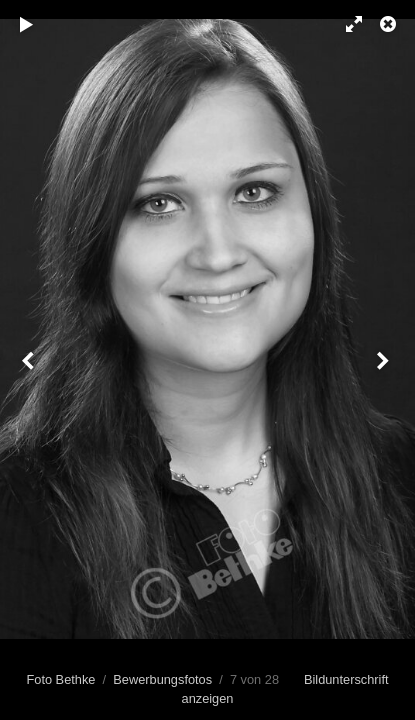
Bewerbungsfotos (162, 679)
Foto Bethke (60, 679)
